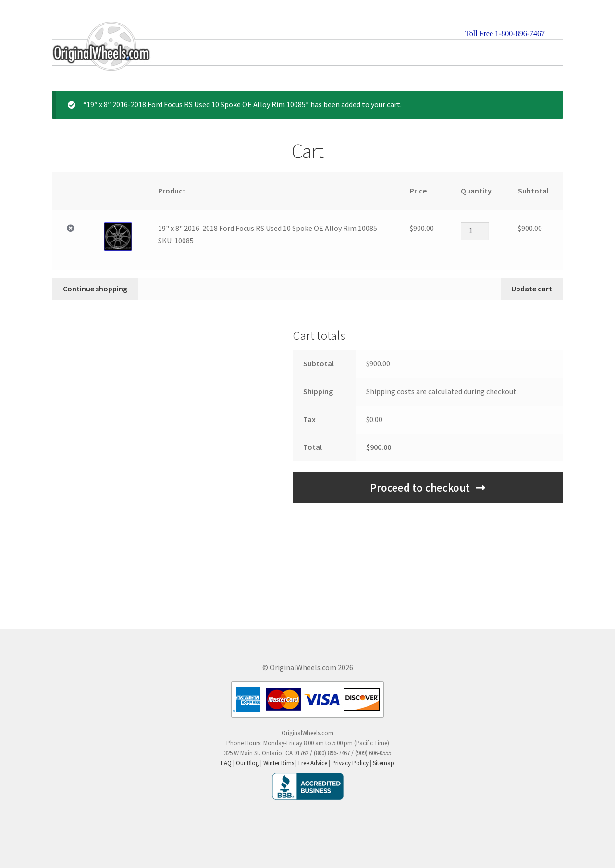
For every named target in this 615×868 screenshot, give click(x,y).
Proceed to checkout (420, 488)
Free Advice (313, 763)
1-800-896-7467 (520, 33)
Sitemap (383, 763)
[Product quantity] (475, 231)
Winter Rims (279, 763)
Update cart (532, 289)
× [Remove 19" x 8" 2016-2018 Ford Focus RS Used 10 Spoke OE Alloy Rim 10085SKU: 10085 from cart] (71, 229)
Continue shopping (95, 289)
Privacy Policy (350, 763)
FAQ (226, 763)
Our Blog (247, 763)
